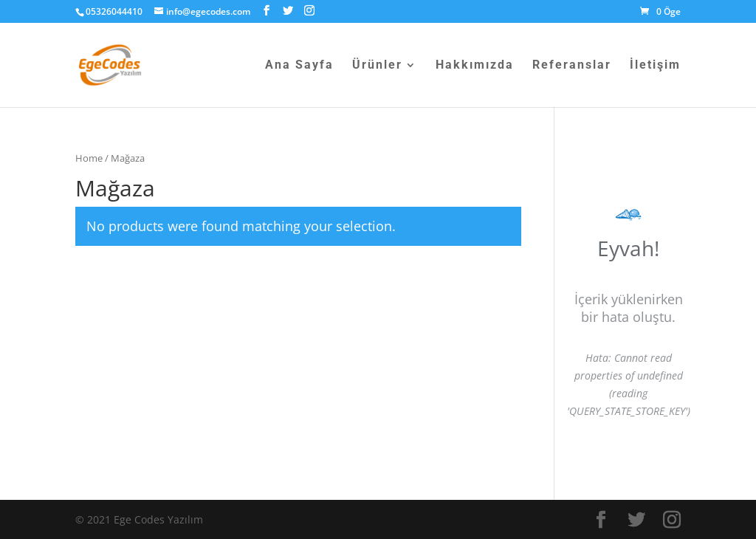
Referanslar (572, 66)
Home (89, 158)
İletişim (655, 66)
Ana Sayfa (299, 66)
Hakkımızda (475, 66)
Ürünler (377, 66)
